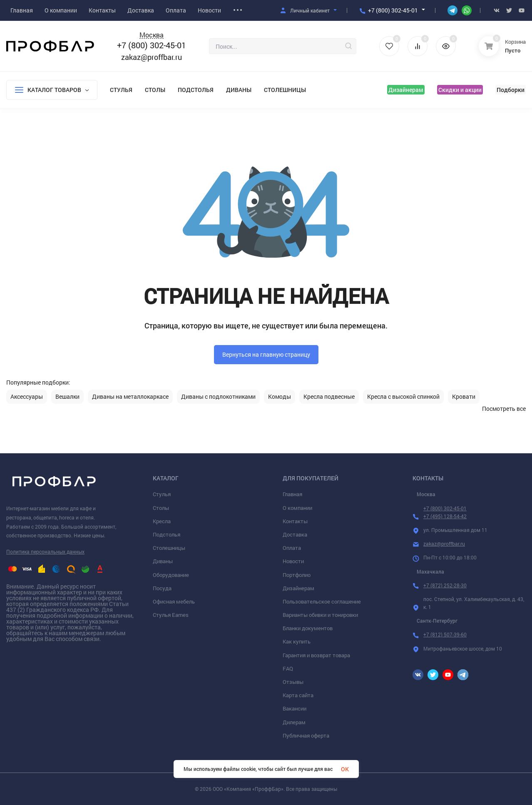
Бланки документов (308, 628)
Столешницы (285, 90)
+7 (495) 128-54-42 (445, 516)
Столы (155, 90)
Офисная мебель (174, 601)
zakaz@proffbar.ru (152, 57)
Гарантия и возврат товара (316, 655)
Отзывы (293, 682)
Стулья (121, 90)
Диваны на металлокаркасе (130, 397)
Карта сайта (298, 695)
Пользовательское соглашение (322, 601)
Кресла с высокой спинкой (403, 397)
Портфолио (297, 575)
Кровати (464, 397)
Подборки (511, 90)
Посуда (162, 588)
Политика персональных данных (45, 552)
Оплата (292, 548)
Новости (293, 561)
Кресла (162, 521)
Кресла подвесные (329, 397)
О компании (297, 508)
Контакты (295, 521)
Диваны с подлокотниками (218, 397)
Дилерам (294, 722)
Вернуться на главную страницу (266, 354)
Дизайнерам (406, 90)
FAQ (288, 668)
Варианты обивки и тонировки (320, 615)
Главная (292, 494)
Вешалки (67, 397)
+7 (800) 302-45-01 (393, 10)
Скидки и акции (460, 90)
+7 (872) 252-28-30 (445, 585)
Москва (152, 35)
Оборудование (171, 575)
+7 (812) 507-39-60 (445, 634)
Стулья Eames (171, 615)
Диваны (239, 90)
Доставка (295, 534)
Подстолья (196, 90)
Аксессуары (27, 397)
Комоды (280, 397)
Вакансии (295, 708)
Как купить (297, 641)
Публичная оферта (306, 735)
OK (345, 769)
